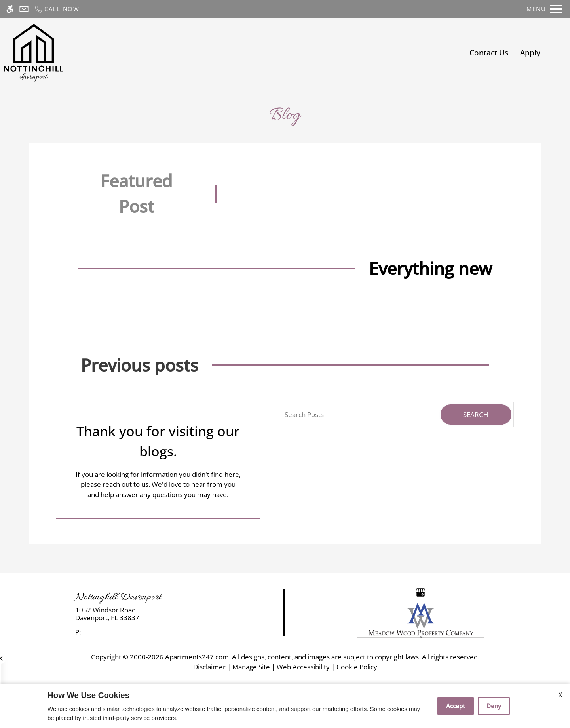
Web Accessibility (303, 667)
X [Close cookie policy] (560, 695)
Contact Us (489, 52)
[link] (143, 614)
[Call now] (57, 9)
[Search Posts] (355, 415)
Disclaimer (209, 667)
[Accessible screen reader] (10, 9)
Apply (530, 52)
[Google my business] (421, 592)
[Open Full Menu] (544, 9)
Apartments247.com (197, 657)
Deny (494, 706)
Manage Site (251, 667)
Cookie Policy (357, 667)
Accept (456, 706)
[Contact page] (24, 9)
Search (476, 415)
